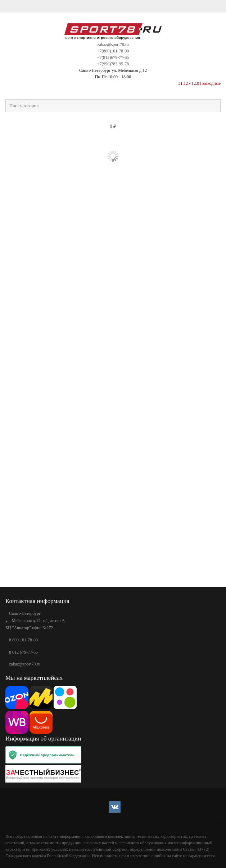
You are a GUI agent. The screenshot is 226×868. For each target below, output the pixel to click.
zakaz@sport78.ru (113, 45)
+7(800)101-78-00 (113, 51)
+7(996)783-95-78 (113, 64)
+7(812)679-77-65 (113, 57)
